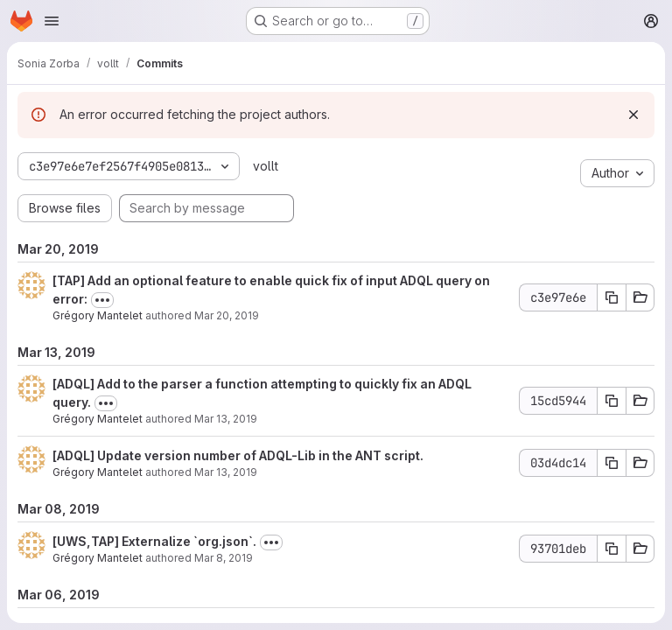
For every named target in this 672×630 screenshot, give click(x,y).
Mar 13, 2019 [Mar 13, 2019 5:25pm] (226, 419)
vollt (266, 166)
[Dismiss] (633, 115)
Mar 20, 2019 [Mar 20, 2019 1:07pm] (227, 315)
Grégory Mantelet (98, 315)
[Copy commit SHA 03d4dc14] (612, 463)
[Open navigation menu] (52, 21)
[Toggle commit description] (102, 300)
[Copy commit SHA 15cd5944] (612, 401)
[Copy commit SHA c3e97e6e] (612, 297)
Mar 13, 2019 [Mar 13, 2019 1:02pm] (226, 472)
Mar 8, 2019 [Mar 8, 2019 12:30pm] (224, 558)
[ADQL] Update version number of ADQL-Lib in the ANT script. (238, 455)
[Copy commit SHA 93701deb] (612, 549)
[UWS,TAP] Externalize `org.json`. (154, 541)
